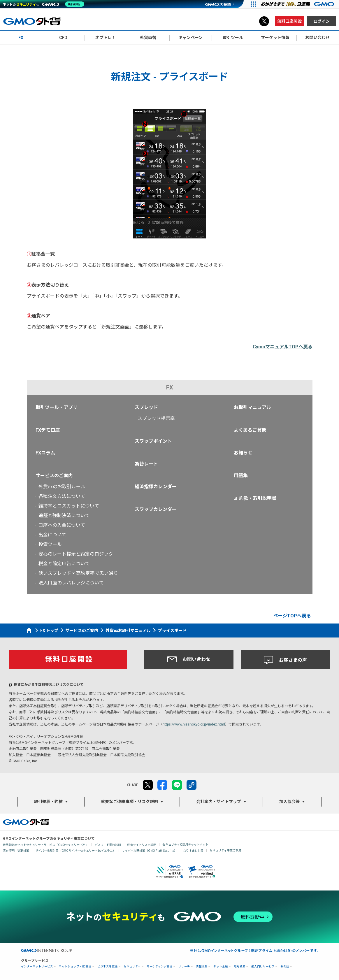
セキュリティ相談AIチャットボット (185, 844)
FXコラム (45, 453)
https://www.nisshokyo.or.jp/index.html (194, 724)
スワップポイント (153, 441)
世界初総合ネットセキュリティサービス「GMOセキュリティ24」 (46, 845)
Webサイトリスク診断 (142, 845)
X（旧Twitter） (264, 21)
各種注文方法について (62, 496)
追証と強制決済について (64, 516)
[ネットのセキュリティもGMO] (45, 4)
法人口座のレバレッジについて (71, 583)
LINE (177, 785)
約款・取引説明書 (258, 498)
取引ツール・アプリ (57, 407)
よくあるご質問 (250, 430)
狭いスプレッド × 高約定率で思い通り (78, 573)
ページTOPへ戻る (292, 616)
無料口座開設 (289, 21)
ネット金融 (221, 966)
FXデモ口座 (48, 430)
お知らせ (243, 453)
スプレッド (146, 407)
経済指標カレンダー (156, 487)
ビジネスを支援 (108, 966)
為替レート (146, 464)
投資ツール (50, 544)
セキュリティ (132, 966)
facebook (162, 785)
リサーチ (184, 966)
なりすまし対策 (193, 850)
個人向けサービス (263, 966)
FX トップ (49, 630)
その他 (285, 966)
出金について (52, 535)
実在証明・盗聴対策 (16, 850)
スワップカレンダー (156, 509)
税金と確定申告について (64, 564)
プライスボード (172, 630)
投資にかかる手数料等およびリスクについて (49, 685)
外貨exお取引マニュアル (128, 630)
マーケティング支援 (160, 966)
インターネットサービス (37, 966)
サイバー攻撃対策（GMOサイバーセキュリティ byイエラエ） (75, 850)
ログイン (322, 21)
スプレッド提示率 (156, 418)
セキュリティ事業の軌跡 (225, 850)
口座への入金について (62, 525)
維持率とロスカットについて (69, 506)
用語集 (241, 476)
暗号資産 (240, 966)
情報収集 (202, 966)
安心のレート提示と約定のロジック (76, 554)
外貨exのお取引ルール (62, 487)
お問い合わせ (189, 659)
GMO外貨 (26, 822)
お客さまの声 (285, 660)
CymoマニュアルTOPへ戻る (283, 347)
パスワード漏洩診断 (108, 845)
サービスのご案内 (54, 476)
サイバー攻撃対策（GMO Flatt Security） (149, 850)
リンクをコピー (192, 785)
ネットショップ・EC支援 (75, 966)
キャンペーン (190, 38)
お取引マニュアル (252, 407)
